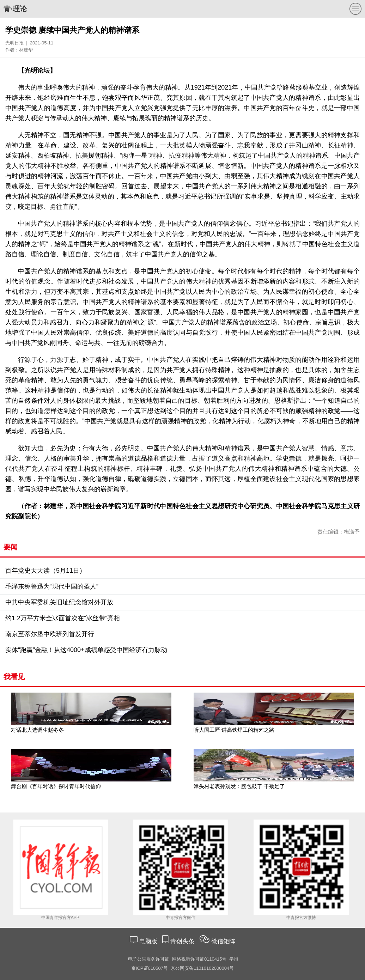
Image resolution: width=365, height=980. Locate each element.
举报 (234, 959)
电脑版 (148, 941)
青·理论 (15, 9)
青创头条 (183, 941)
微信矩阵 (223, 941)
